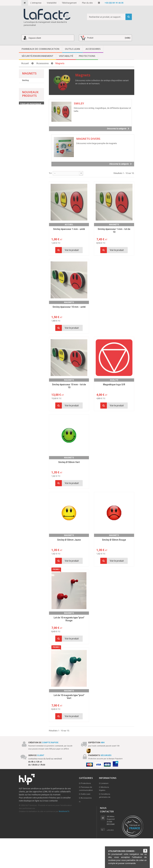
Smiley (25, 80)
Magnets (114, 225)
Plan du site (87, 3)
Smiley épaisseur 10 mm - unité (69, 307)
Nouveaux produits (30, 98)
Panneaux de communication (40, 49)
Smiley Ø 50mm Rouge (114, 540)
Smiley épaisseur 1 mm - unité (69, 229)
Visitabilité (52, 3)
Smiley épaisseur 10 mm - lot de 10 (69, 386)
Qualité (114, 380)
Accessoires (93, 49)
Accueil (25, 63)
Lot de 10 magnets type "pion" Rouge (69, 619)
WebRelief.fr (64, 811)
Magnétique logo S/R (114, 385)
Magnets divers (30, 85)
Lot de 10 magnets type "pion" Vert (69, 697)
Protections (87, 56)
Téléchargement (69, 3)
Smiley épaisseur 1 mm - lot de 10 (114, 231)
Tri (50, 173)
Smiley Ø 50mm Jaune (69, 540)
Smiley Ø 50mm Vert (69, 462)
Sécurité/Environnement (37, 56)
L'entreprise (36, 3)
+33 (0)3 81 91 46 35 (114, 3)
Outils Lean (72, 49)
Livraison (105, 783)
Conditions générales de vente (105, 797)
